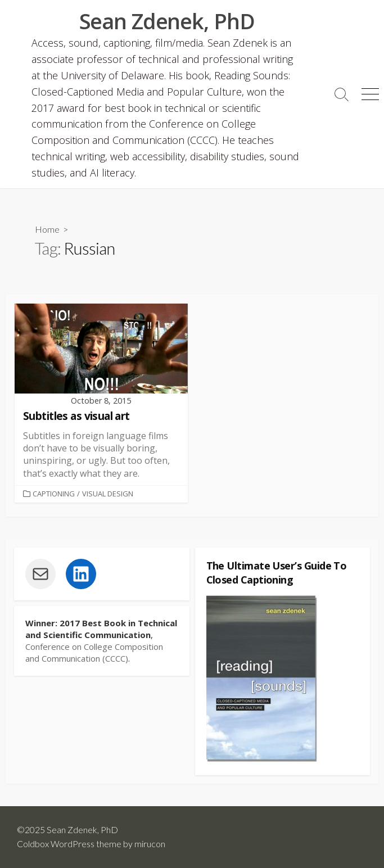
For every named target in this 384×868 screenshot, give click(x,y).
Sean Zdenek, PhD (82, 830)
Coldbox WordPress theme (69, 844)
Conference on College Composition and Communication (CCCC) (94, 652)
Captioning (54, 494)
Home (47, 229)
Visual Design (108, 494)
